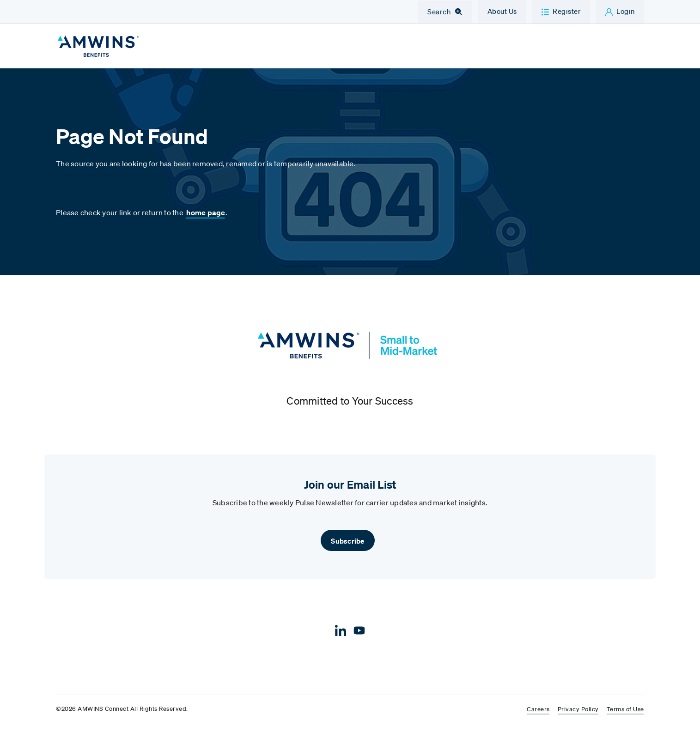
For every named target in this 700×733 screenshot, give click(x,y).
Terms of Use (625, 712)
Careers (538, 712)
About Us (502, 11)
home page (206, 216)
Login (626, 11)
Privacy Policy (578, 712)
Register (567, 11)
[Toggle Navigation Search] (445, 12)
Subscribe (347, 543)
